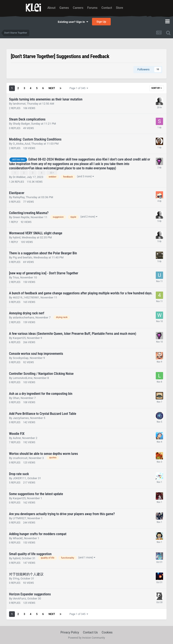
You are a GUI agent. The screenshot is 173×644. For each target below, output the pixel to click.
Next (52, 88)
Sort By (157, 88)
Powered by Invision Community (86, 638)
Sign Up (101, 22)
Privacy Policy (70, 632)
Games (64, 8)
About (51, 8)
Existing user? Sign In (73, 22)
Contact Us (90, 632)
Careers (78, 8)
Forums (92, 8)
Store (119, 8)
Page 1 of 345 (79, 88)
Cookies (107, 632)
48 (52, 173)
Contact (107, 8)
